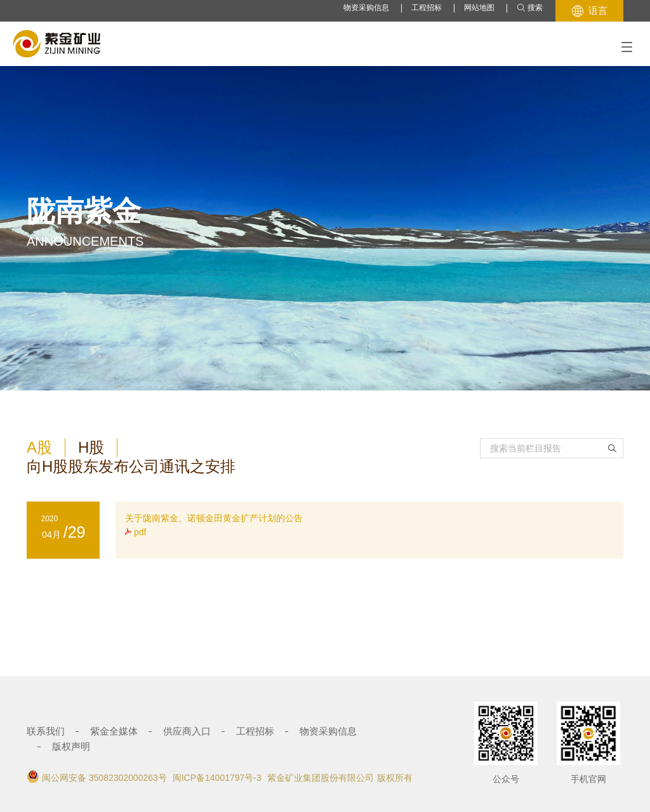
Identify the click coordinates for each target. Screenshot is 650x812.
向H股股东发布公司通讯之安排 (131, 466)
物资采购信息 (366, 8)
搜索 (530, 8)
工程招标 (427, 8)
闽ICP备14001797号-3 (217, 778)
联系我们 (46, 731)
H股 (91, 447)
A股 (39, 447)
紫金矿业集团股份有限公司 (321, 778)
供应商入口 (187, 731)
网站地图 (479, 8)
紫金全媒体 (114, 731)
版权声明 (71, 746)
